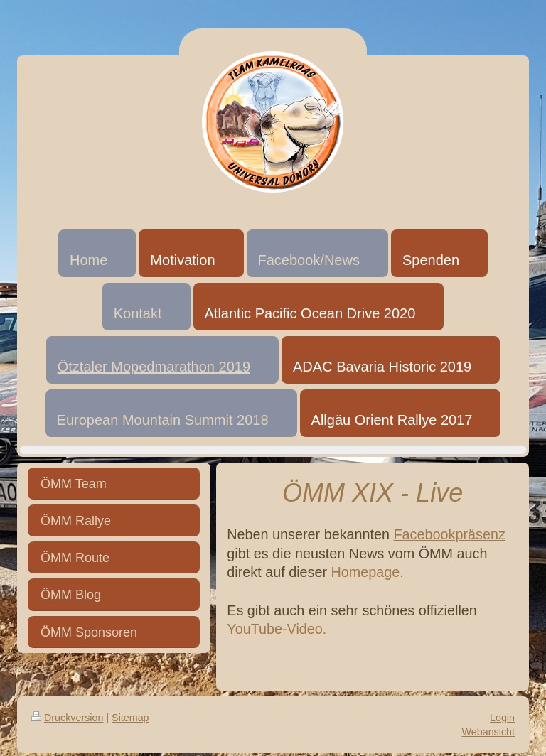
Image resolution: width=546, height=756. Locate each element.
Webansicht (488, 732)
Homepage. (368, 572)
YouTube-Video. (277, 629)
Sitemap (130, 718)
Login (502, 718)
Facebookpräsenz (450, 534)
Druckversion (67, 718)
